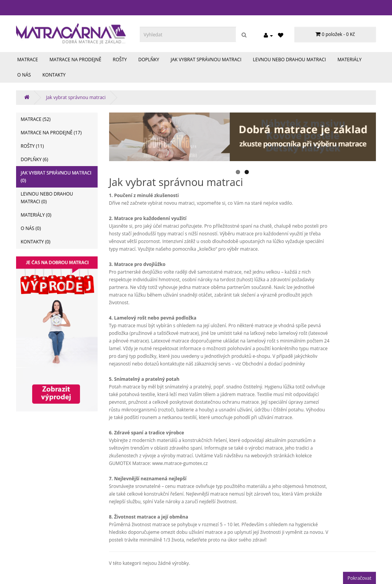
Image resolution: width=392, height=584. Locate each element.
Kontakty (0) (36, 242)
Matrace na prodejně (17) (51, 133)
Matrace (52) (36, 119)
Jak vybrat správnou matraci (206, 60)
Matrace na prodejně (75, 60)
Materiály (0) (36, 215)
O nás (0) (31, 228)
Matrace (28, 60)
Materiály (349, 60)
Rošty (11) (32, 146)
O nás (24, 75)
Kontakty (54, 75)
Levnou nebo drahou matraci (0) (47, 198)
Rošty (120, 60)
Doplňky (149, 60)
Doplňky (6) (34, 159)
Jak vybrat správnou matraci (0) (56, 177)
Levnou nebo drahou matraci (290, 60)
